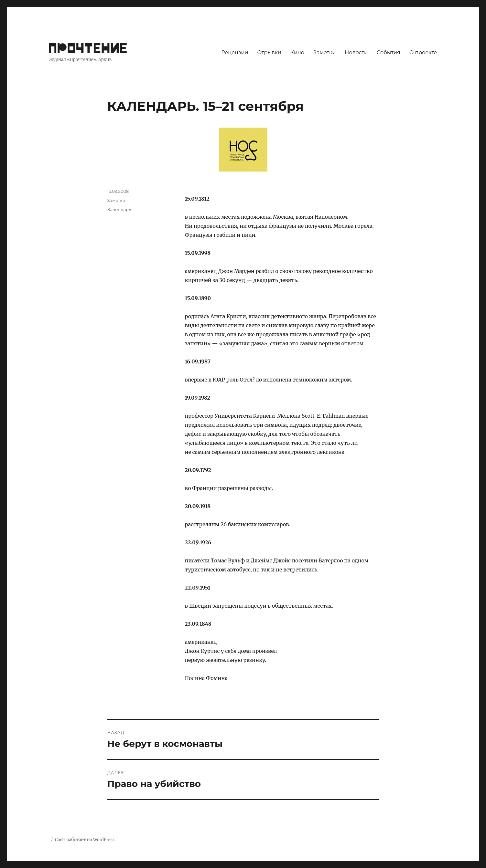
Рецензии (235, 52)
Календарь (119, 209)
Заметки (324, 52)
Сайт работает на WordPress (85, 840)
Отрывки (269, 52)
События (389, 52)
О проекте (423, 52)
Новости (356, 52)
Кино (297, 52)
